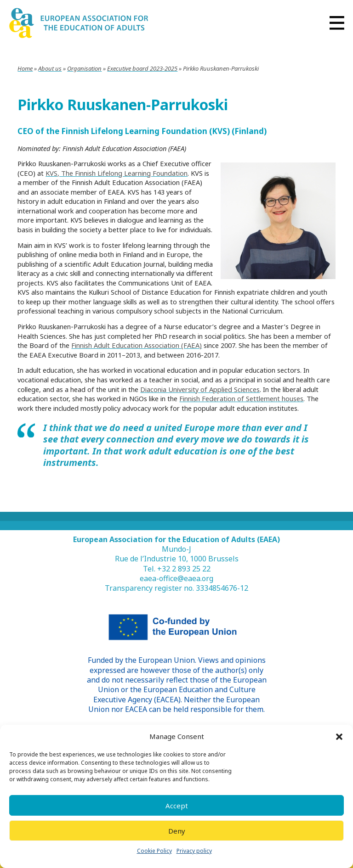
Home (25, 68)
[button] (339, 737)
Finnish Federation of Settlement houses (241, 398)
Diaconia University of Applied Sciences (200, 389)
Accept (177, 806)
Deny (177, 831)
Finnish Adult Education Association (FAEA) (137, 345)
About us (50, 68)
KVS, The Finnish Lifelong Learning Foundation (117, 173)
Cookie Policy (154, 851)
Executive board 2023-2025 (142, 68)
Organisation (84, 68)
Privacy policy (194, 851)
